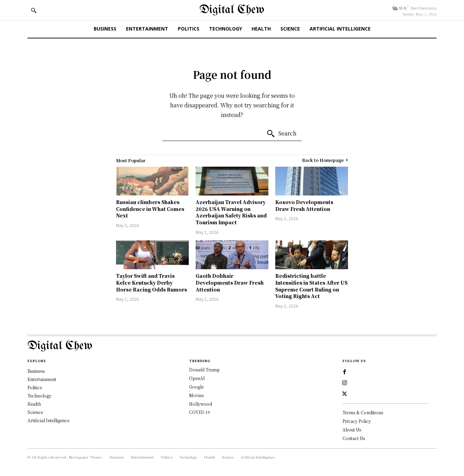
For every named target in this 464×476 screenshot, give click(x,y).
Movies (196, 395)
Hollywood (201, 404)
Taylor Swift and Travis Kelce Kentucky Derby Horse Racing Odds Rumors (152, 282)
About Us (352, 430)
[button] (34, 10)
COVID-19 (200, 412)
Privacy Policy (357, 421)
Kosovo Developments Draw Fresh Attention (304, 205)
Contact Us (354, 438)
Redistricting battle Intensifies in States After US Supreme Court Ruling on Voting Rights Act (311, 286)
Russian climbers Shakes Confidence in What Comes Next (150, 209)
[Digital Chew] (232, 10)
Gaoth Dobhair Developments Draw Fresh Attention (230, 282)
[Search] (281, 134)
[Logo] (232, 346)
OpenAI (197, 378)
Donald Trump (204, 370)
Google (196, 387)
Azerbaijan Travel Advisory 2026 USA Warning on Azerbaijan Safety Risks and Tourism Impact (231, 212)
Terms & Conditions (363, 412)
